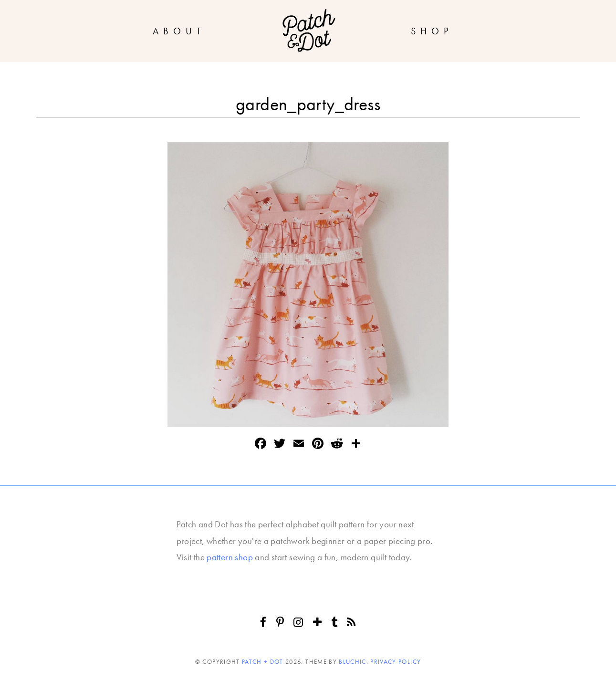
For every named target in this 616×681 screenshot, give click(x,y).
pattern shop (230, 557)
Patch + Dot (263, 662)
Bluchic (352, 662)
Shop (432, 31)
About (179, 31)
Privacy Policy (396, 662)
